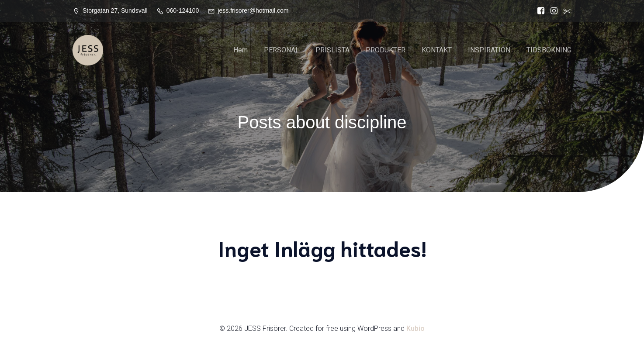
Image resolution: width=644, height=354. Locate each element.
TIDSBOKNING (549, 50)
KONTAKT (437, 50)
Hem (241, 50)
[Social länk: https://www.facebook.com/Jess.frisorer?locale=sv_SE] (539, 11)
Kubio (415, 328)
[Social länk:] (565, 11)
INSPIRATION (489, 50)
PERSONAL (282, 50)
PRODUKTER (386, 50)
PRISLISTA (332, 50)
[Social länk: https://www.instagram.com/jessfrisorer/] (552, 11)
